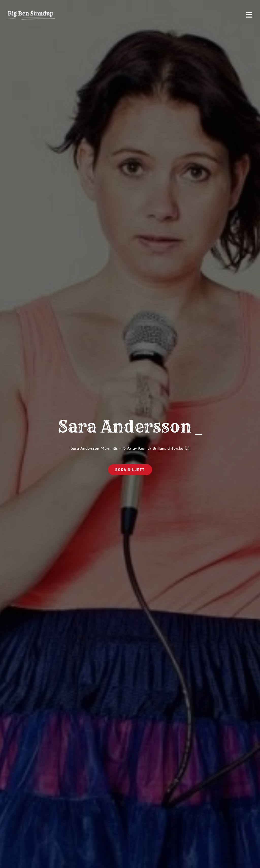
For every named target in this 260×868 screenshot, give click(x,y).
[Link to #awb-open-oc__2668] (249, 15)
